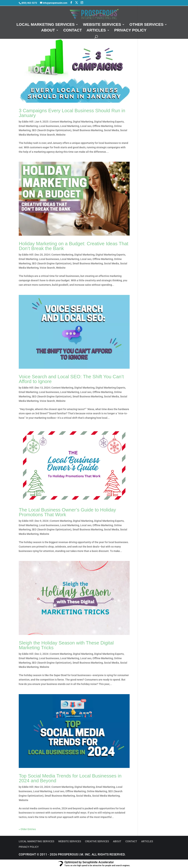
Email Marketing (28, 126)
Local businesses (49, 126)
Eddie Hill (28, 122)
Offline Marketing (103, 126)
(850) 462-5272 (29, 3)
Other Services (146, 25)
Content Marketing (61, 122)
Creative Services (97, 841)
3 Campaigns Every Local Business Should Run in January (72, 113)
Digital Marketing (83, 122)
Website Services (102, 25)
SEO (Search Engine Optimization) (52, 130)
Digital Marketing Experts (109, 122)
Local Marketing (70, 126)
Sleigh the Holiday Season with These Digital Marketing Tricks (66, 645)
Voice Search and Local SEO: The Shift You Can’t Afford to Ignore (71, 379)
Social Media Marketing (106, 796)
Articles (96, 31)
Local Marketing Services (46, 25)
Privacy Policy (130, 31)
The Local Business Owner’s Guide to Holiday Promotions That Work (67, 512)
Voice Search (47, 135)
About (48, 31)
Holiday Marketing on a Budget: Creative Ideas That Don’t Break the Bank (73, 246)
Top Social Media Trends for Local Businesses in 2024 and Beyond (70, 778)
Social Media (111, 130)
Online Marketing (97, 791)
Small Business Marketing (88, 130)
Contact (73, 31)
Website (61, 135)
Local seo (86, 126)
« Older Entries (27, 829)
